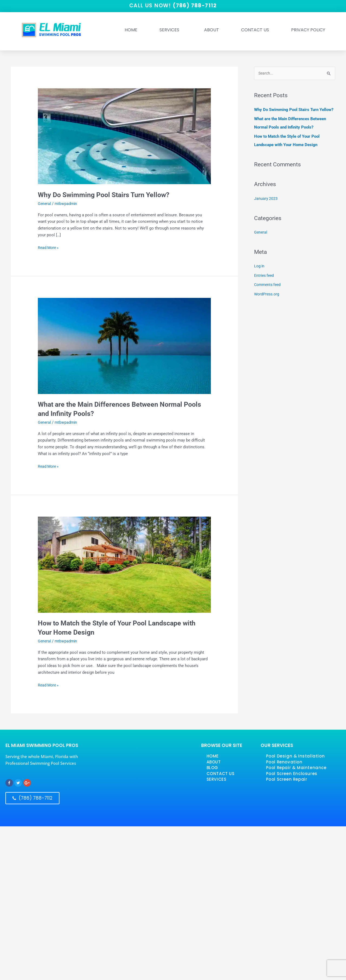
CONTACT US (221, 774)
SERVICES (171, 30)
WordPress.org (267, 293)
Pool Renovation (284, 762)
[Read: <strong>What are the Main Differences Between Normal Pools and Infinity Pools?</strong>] (124, 346)
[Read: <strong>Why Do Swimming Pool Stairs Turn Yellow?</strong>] (124, 136)
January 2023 (266, 198)
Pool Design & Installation (295, 756)
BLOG (212, 768)
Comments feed (269, 284)
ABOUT (212, 30)
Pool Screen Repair (287, 779)
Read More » (49, 247)
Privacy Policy (308, 30)
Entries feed (265, 274)
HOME (131, 30)
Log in (260, 265)
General (45, 204)
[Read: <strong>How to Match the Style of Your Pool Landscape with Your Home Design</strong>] (124, 565)
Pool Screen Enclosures (292, 774)
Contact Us (255, 30)
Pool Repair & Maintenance (296, 768)
